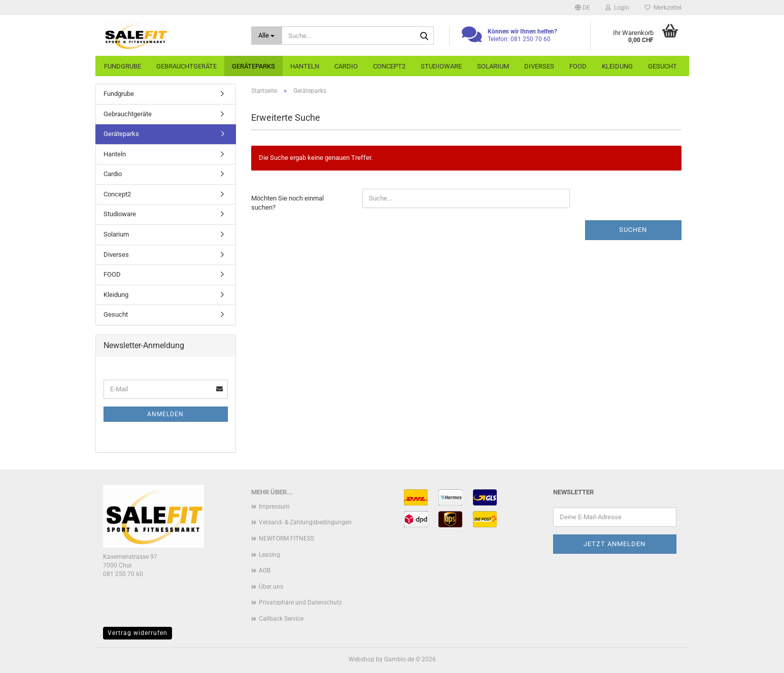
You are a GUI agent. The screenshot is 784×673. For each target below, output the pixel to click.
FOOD (578, 66)
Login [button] (617, 8)
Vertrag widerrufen (138, 633)
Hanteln (305, 66)
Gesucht (662, 66)
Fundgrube (123, 66)
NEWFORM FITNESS (286, 539)
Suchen (633, 230)
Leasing (269, 555)
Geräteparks (253, 66)
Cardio (346, 66)
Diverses (539, 66)
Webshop (362, 659)
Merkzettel (663, 8)
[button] (583, 8)
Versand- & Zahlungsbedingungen (305, 522)
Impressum (274, 507)
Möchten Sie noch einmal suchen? (287, 203)
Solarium (493, 66)
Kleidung (617, 66)
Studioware (441, 66)
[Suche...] (267, 36)
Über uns (271, 587)
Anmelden (165, 414)
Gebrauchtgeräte (186, 66)
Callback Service (281, 619)
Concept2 (389, 66)
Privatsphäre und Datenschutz (300, 602)
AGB (265, 570)
